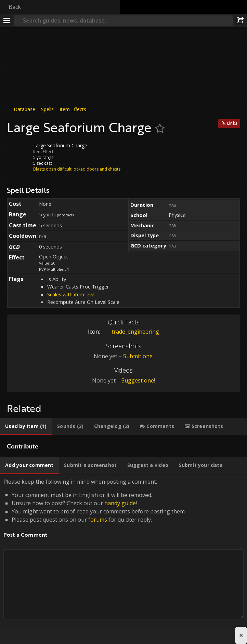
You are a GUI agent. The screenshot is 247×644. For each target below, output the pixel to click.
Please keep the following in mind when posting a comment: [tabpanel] (123, 557)
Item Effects (73, 109)
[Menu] (7, 21)
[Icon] (18, 151)
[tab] (26, 426)
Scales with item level (71, 294)
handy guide (120, 503)
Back (15, 7)
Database (24, 109)
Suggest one (138, 380)
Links (232, 123)
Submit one (138, 356)
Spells (47, 109)
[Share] (240, 21)
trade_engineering (130, 332)
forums (98, 520)
